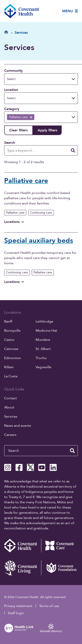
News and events (18, 426)
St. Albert (43, 349)
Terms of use (49, 606)
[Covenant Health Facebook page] (19, 467)
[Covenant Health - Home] (23, 545)
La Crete (11, 376)
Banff (8, 321)
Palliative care (15, 213)
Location (11, 90)
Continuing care (41, 213)
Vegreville (44, 367)
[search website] (72, 451)
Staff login (16, 613)
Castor (9, 340)
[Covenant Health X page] (30, 467)
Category (12, 109)
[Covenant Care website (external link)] (60, 545)
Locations (14, 222)
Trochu (41, 358)
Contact (10, 398)
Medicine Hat (46, 331)
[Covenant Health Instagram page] (8, 467)
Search (10, 143)
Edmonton (13, 358)
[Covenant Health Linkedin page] (53, 467)
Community (13, 71)
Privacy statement (18, 606)
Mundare (43, 340)
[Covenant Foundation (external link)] (60, 568)
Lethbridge (44, 321)
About (9, 407)
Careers (10, 435)
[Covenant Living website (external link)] (23, 568)
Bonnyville (12, 331)
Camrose (11, 349)
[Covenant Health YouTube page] (42, 467)
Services (11, 417)
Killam (9, 367)
